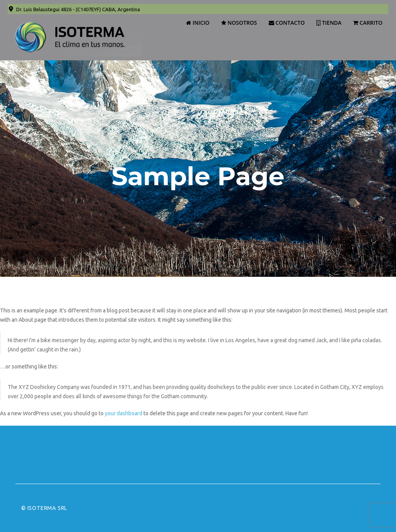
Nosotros (239, 23)
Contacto (287, 23)
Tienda (329, 23)
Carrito (368, 23)
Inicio (198, 23)
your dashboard (124, 413)
